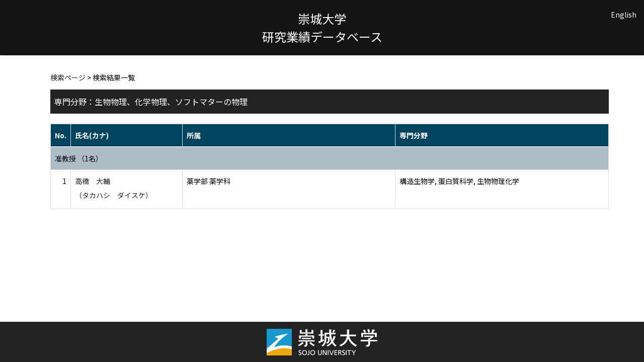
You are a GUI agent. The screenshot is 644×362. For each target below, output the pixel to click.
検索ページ (68, 77)
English (624, 15)
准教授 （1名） (79, 158)
